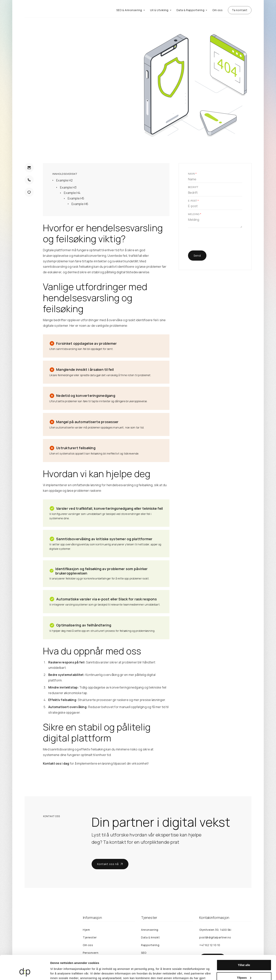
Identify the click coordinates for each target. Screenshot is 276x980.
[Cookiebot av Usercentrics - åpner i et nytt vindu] (25, 973)
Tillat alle (244, 944)
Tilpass (244, 957)
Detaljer (56, 972)
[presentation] (217, 241)
